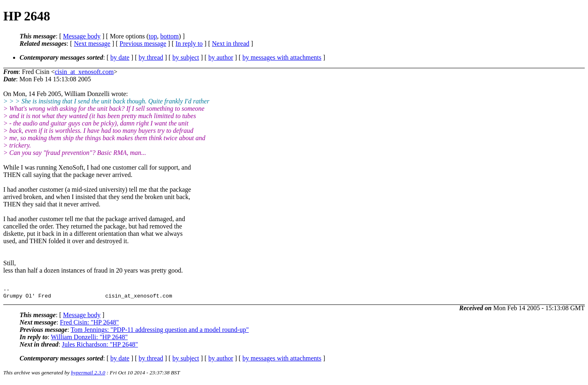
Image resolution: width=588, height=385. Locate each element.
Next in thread (231, 44)
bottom (169, 36)
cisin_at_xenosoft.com (84, 72)
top (153, 36)
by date (120, 57)
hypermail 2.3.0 (88, 375)
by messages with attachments (282, 57)
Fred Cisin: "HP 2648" (89, 325)
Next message (92, 44)
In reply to (189, 44)
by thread (151, 57)
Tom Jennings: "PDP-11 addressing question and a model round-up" (160, 332)
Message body (82, 36)
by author (221, 57)
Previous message (143, 44)
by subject (186, 57)
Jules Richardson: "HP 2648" (100, 347)
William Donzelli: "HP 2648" (89, 339)
